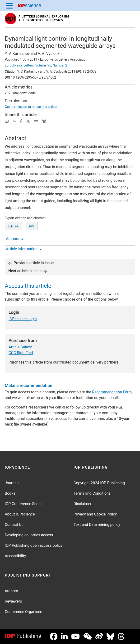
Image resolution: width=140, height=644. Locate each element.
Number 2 (60, 65)
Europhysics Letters (19, 65)
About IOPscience (20, 514)
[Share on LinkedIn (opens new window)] (14, 121)
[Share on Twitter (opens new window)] (28, 121)
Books (10, 493)
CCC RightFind (21, 353)
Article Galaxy (20, 347)
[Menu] (9, 5)
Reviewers (13, 601)
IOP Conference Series (24, 504)
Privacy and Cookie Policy (95, 514)
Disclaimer (82, 504)
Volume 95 (43, 65)
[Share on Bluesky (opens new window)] (44, 121)
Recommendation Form (112, 392)
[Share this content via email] (7, 121)
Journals (12, 483)
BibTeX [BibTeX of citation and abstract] (14, 226)
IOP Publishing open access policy (34, 545)
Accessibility (15, 556)
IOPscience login (23, 319)
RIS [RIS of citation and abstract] (32, 226)
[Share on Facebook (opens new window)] (21, 121)
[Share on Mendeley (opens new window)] (36, 121)
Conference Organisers (24, 612)
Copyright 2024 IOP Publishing (99, 483)
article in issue (31, 263)
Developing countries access (29, 535)
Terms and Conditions (92, 493)
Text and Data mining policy (97, 525)
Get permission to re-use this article (31, 107)
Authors (11, 591)
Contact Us (14, 525)
